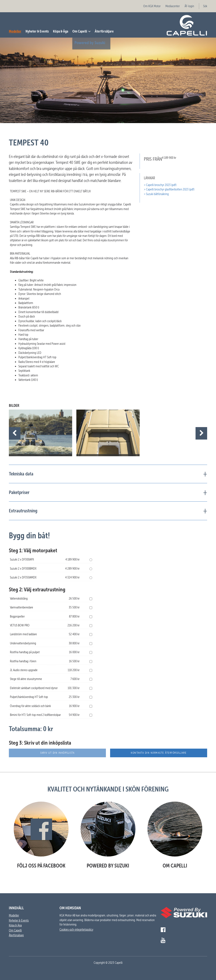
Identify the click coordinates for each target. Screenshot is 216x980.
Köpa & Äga (61, 31)
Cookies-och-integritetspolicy (76, 930)
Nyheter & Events (37, 31)
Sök (205, 6)
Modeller (15, 31)
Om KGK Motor (152, 6)
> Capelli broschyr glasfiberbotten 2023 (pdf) (169, 189)
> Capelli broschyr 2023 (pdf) (160, 185)
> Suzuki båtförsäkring (156, 194)
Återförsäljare (104, 31)
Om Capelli (80, 31)
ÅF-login (189, 6)
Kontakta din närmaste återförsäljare (159, 753)
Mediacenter (173, 6)
